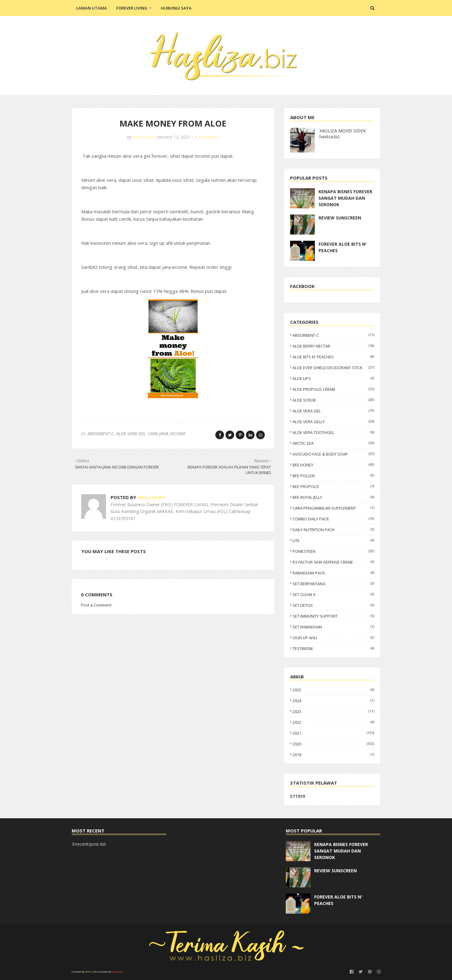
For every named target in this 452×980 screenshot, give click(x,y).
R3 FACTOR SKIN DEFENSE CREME (333, 562)
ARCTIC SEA (333, 443)
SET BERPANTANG (333, 584)
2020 (333, 744)
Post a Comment (96, 605)
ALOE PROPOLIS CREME (333, 389)
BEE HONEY (333, 465)
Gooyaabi (117, 972)
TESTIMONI (333, 648)
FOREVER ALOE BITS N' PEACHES (343, 247)
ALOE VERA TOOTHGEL (333, 432)
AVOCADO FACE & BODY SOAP (333, 454)
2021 (333, 733)
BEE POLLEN (333, 476)
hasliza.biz (143, 137)
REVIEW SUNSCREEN (340, 218)
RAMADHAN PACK (333, 573)
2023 (333, 711)
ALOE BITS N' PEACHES (333, 357)
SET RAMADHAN (333, 627)
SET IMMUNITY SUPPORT (333, 616)
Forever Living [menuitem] (132, 8)
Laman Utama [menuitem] (92, 8)
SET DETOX (333, 605)
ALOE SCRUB (333, 400)
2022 (333, 722)
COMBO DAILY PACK (333, 519)
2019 (333, 755)
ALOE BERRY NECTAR (333, 346)
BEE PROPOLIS (333, 486)
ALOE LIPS (333, 378)
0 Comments (207, 137)
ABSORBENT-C (101, 434)
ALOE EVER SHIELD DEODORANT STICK (333, 368)
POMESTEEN (333, 551)
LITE (333, 540)
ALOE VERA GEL (131, 434)
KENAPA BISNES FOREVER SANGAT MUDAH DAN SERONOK (345, 198)
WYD (88, 972)
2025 (333, 690)
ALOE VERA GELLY (333, 422)
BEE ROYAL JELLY (333, 497)
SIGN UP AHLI (333, 638)
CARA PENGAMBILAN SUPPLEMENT (333, 508)
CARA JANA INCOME (167, 434)
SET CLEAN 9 (333, 594)
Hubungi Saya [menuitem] (176, 8)
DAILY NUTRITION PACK (333, 530)
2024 (333, 701)
